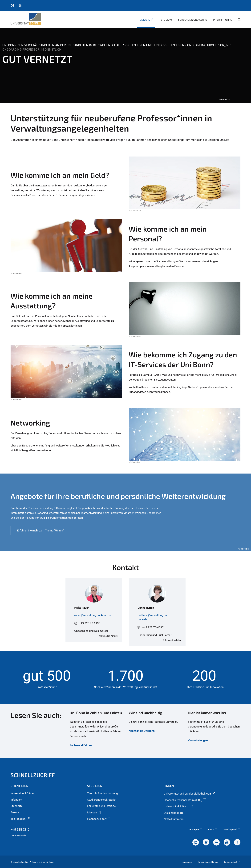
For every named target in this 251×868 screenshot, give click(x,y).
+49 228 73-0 (20, 829)
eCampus (196, 829)
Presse (15, 812)
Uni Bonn (10, 45)
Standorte (17, 806)
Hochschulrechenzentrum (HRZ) (185, 800)
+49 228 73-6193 (90, 623)
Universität (147, 20)
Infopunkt (16, 800)
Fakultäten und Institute (101, 806)
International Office (22, 793)
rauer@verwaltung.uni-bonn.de (93, 615)
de (12, 5)
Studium (166, 20)
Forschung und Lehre (192, 20)
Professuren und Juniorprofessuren (154, 45)
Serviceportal (232, 829)
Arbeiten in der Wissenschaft (98, 45)
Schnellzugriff (33, 775)
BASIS (213, 829)
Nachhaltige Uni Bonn (142, 731)
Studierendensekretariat (102, 800)
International (222, 20)
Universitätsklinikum (178, 806)
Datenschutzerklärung (208, 862)
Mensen (94, 812)
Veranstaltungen (198, 740)
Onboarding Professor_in (208, 45)
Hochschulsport (99, 819)
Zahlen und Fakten (81, 745)
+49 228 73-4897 (153, 627)
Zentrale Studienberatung (103, 793)
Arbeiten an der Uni (56, 45)
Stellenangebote (174, 813)
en (20, 5)
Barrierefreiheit (232, 862)
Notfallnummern (174, 819)
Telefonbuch (20, 819)
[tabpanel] (125, 66)
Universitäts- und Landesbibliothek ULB (190, 794)
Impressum (187, 862)
